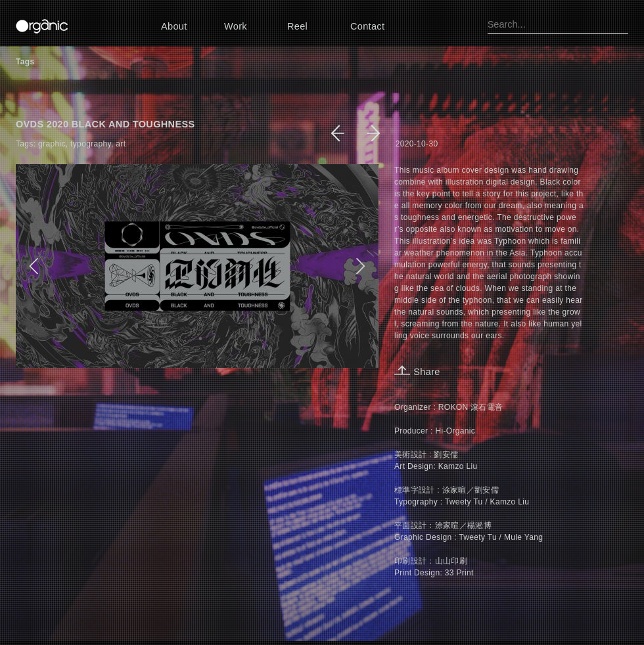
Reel (297, 26)
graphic (52, 144)
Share (417, 372)
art (121, 144)
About (174, 26)
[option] (197, 266)
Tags (25, 62)
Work (236, 26)
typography (91, 144)
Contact (367, 26)
